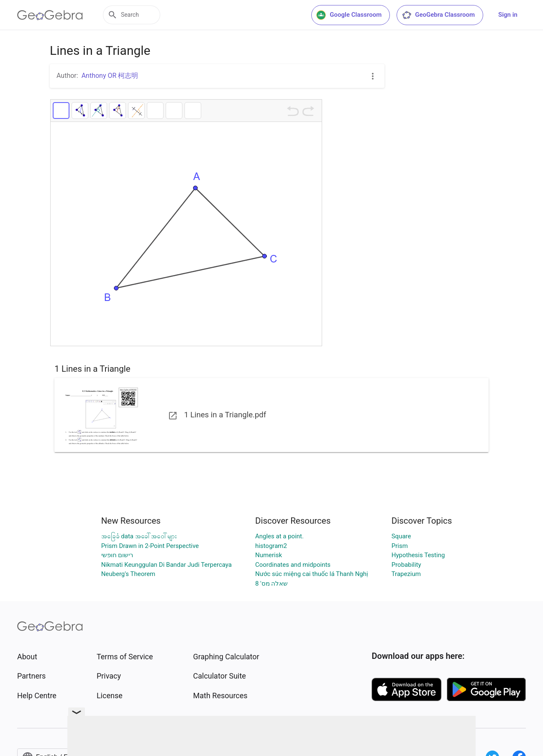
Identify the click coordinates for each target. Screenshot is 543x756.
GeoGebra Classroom (438, 15)
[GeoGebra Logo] (50, 15)
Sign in (508, 15)
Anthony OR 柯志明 (110, 76)
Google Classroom (349, 15)
